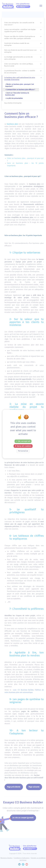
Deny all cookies (23, 446)
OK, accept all (23, 441)
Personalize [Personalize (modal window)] (23, 451)
